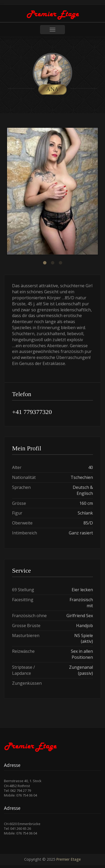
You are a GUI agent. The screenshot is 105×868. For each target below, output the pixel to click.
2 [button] (52, 263)
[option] (52, 192)
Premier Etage (69, 859)
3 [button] (60, 263)
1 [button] (45, 263)
